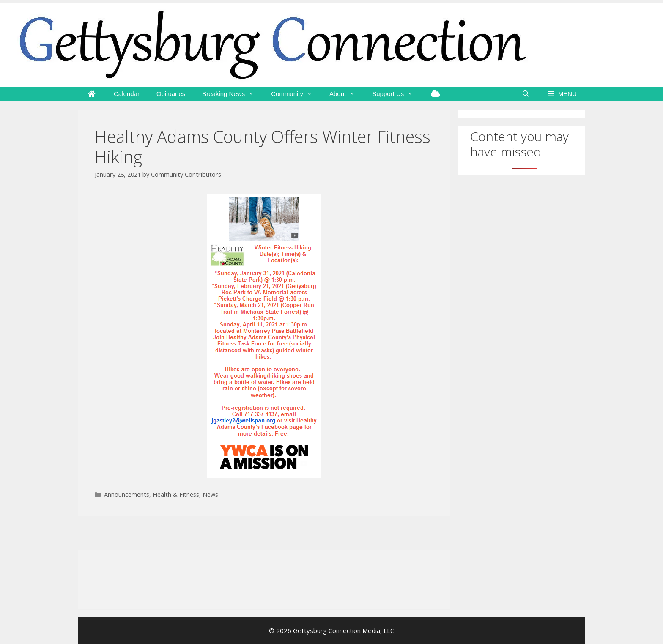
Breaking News (232, 94)
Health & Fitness (176, 495)
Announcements (127, 495)
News (210, 495)
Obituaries (171, 94)
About (347, 94)
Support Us (397, 94)
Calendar (127, 94)
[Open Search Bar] (526, 94)
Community (296, 94)
